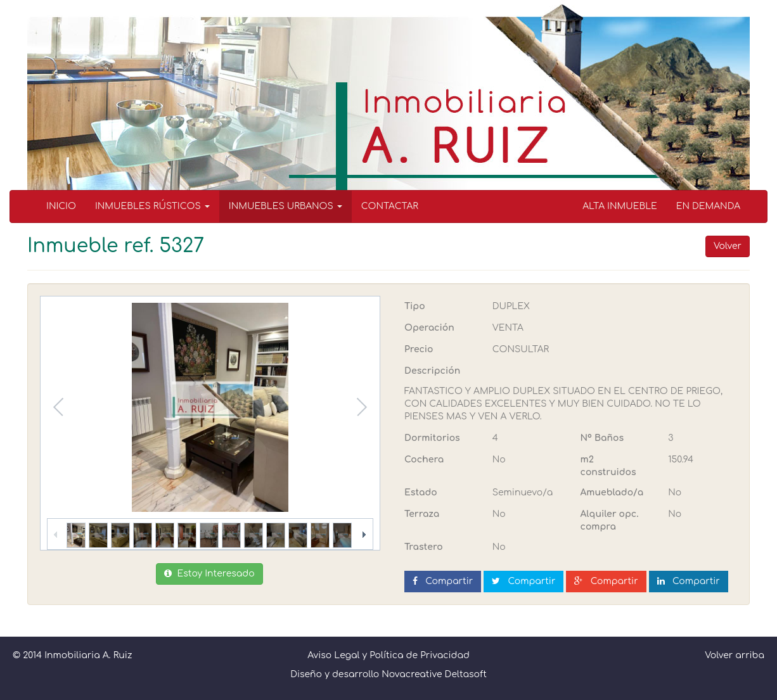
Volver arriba (735, 655)
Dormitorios (432, 438)
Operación (429, 328)
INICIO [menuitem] (61, 206)
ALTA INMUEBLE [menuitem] (620, 206)
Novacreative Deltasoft (434, 674)
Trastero (424, 547)
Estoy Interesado (209, 574)
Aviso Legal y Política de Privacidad (388, 655)
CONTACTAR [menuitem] (390, 206)
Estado (421, 493)
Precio (419, 349)
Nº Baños (602, 438)
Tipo (415, 306)
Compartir (443, 581)
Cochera (424, 460)
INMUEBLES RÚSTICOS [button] (152, 206)
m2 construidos (608, 466)
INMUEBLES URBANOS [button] (286, 206)
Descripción (432, 371)
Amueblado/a (612, 493)
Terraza (422, 514)
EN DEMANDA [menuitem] (708, 206)
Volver (728, 246)
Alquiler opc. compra (610, 520)
